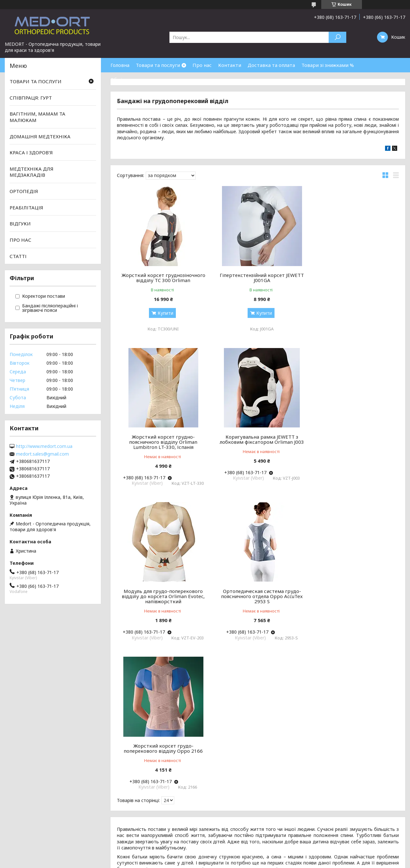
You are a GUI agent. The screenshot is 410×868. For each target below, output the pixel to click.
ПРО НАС (20, 240)
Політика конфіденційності (285, 862)
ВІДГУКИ (20, 223)
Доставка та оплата (271, 65)
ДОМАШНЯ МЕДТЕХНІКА (40, 136)
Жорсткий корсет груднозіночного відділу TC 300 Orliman (162, 278)
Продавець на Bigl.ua (205, 856)
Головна (120, 65)
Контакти (230, 65)
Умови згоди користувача (35, 819)
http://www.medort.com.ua (44, 446)
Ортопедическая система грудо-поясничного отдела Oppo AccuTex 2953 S (354, 442)
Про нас (202, 65)
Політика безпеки (26, 827)
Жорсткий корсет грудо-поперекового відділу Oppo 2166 (162, 594)
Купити (164, 313)
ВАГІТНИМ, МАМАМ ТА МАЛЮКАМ (37, 117)
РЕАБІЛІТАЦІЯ (26, 207)
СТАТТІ (18, 256)
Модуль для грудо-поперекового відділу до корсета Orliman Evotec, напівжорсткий (258, 442)
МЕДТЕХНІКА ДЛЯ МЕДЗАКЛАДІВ (32, 172)
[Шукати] (337, 37)
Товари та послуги (158, 65)
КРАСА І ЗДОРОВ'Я (31, 152)
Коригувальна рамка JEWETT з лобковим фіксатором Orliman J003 (162, 439)
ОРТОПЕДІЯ (24, 191)
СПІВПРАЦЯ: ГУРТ (31, 98)
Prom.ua (236, 850)
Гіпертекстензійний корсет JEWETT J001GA (258, 278)
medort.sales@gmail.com (42, 454)
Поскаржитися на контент (233, 862)
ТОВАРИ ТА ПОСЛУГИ (36, 81)
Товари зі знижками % (328, 65)
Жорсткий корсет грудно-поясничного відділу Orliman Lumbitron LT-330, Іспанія (354, 280)
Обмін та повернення (136, 79)
